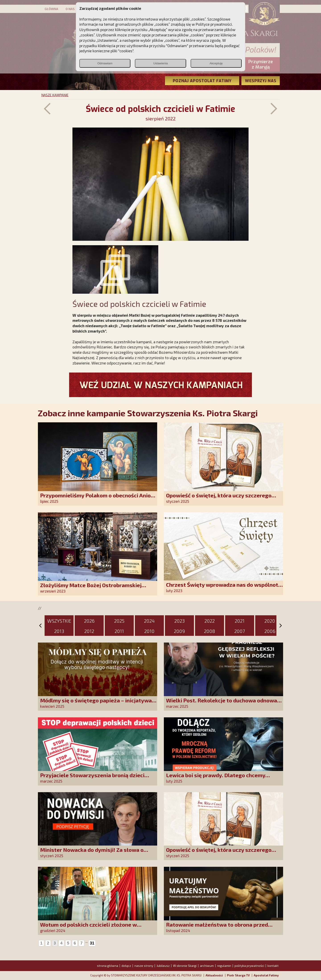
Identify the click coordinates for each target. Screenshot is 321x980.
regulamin (224, 966)
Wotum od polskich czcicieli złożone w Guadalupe (88, 928)
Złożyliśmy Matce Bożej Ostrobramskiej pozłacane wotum (91, 588)
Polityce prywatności (214, 24)
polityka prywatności (249, 966)
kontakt (273, 966)
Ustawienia (160, 63)
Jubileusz (163, 966)
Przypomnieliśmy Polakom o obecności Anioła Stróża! (98, 498)
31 (92, 943)
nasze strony (144, 966)
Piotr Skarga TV (238, 975)
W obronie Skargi (185, 966)
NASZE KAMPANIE (55, 95)
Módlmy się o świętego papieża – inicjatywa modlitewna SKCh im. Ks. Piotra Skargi (96, 703)
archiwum (207, 966)
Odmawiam (105, 63)
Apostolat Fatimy (266, 975)
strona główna (108, 966)
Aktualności (214, 975)
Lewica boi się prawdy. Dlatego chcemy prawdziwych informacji (216, 778)
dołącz (126, 966)
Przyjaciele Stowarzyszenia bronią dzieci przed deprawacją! (92, 778)
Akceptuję (216, 63)
